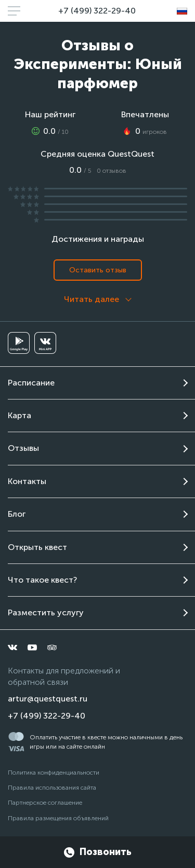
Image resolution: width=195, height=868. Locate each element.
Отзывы (23, 448)
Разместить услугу (46, 612)
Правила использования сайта (52, 788)
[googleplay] (19, 343)
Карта (19, 415)
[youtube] (32, 647)
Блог (17, 514)
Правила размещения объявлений (58, 818)
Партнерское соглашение (45, 803)
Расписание (31, 383)
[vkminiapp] (45, 343)
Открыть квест (37, 547)
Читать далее (92, 299)
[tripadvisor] (52, 647)
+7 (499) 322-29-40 (97, 11)
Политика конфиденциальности (54, 773)
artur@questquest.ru (48, 699)
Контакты (27, 481)
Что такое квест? (42, 580)
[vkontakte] (12, 647)
